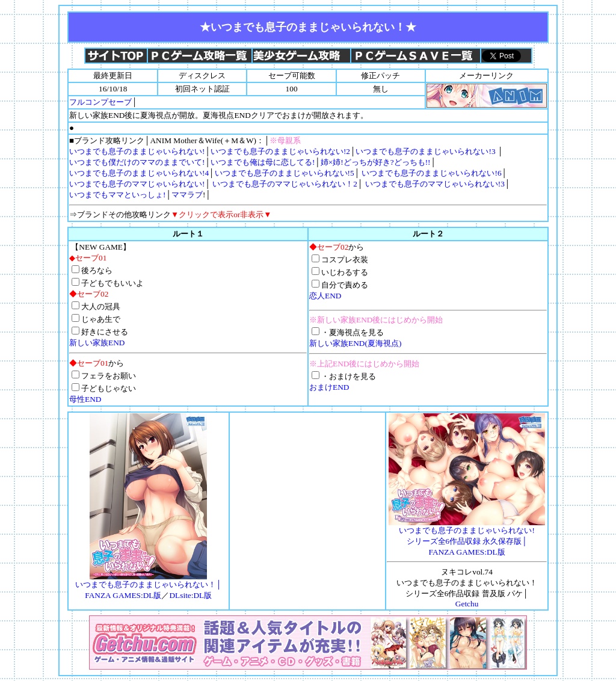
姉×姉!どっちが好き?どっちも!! (376, 162)
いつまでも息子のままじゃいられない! (137, 151)
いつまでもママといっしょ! (117, 195)
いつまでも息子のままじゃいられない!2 (280, 151)
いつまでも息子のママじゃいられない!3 (433, 184)
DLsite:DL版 (190, 595)
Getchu (467, 604)
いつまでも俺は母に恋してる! (263, 162)
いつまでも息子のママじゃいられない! (137, 184)
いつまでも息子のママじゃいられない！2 (285, 184)
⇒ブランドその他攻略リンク (171, 214)
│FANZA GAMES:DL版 (467, 537)
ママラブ (187, 195)
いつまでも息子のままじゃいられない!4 (139, 173)
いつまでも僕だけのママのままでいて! (137, 162)
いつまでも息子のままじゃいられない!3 (426, 151)
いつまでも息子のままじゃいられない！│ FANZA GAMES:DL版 (148, 586)
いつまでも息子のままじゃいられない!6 (431, 173)
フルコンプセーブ (100, 102)
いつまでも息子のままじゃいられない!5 (285, 173)
